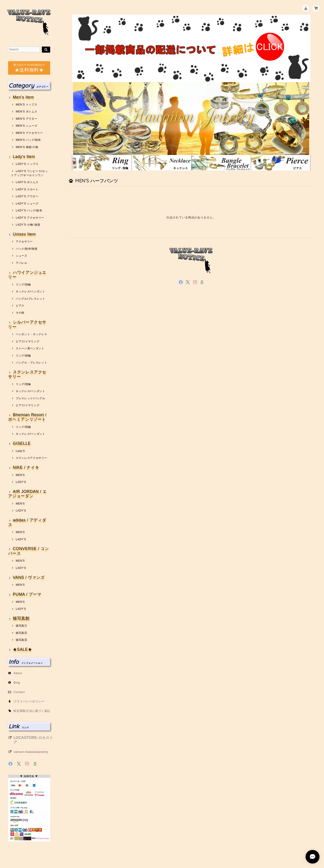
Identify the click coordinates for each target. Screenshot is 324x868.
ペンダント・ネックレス (31, 334)
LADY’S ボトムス (27, 182)
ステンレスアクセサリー (27, 374)
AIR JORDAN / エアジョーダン (27, 494)
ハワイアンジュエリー (27, 275)
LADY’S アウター (27, 196)
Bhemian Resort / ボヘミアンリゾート (27, 417)
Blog (17, 683)
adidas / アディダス (27, 522)
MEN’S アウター (26, 119)
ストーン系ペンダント (30, 348)
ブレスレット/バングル (30, 398)
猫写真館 (21, 618)
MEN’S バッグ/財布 (28, 140)
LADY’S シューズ (27, 204)
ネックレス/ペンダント (30, 292)
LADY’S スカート (27, 189)
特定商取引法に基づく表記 (32, 711)
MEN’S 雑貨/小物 (27, 147)
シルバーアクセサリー (27, 324)
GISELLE (22, 443)
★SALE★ (22, 649)
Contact (19, 692)
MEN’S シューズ (26, 126)
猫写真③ (21, 640)
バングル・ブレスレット (31, 363)
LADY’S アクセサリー (30, 218)
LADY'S (21, 482)
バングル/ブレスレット (30, 299)
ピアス (20, 306)
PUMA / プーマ (27, 594)
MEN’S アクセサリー (29, 133)
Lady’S (20, 451)
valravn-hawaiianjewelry (31, 752)
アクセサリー (24, 242)
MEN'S (20, 475)
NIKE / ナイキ (26, 468)
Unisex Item (24, 234)
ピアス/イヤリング (28, 341)
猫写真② (21, 633)
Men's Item (23, 97)
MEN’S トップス (26, 105)
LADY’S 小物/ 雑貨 (28, 225)
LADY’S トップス (27, 164)
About (18, 673)
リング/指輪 (23, 285)
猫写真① (21, 626)
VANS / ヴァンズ (29, 578)
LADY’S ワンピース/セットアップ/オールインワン (29, 173)
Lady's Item (24, 157)
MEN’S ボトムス (26, 112)
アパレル (21, 263)
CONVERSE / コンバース (28, 551)
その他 (20, 313)
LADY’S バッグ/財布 (29, 211)
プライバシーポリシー (29, 701)
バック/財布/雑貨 (27, 249)
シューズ (21, 256)
